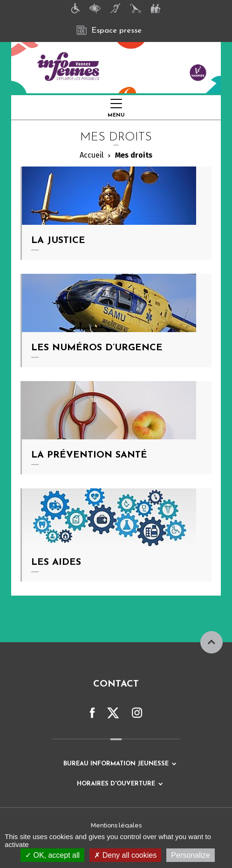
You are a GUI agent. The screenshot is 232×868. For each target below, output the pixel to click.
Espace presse (109, 30)
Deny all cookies (125, 855)
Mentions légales (116, 825)
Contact (116, 684)
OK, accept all (52, 855)
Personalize (191, 855)
